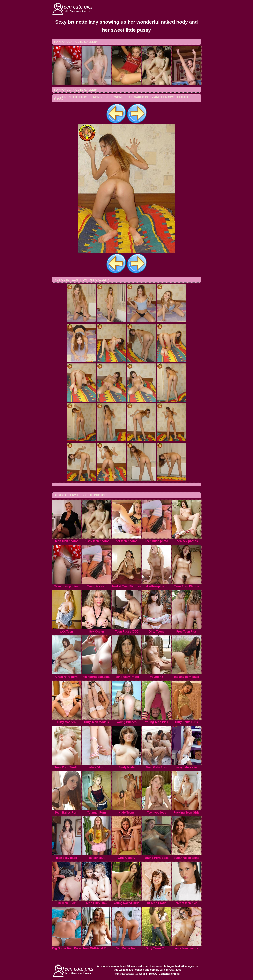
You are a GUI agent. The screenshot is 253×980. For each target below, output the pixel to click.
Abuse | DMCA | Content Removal (160, 974)
